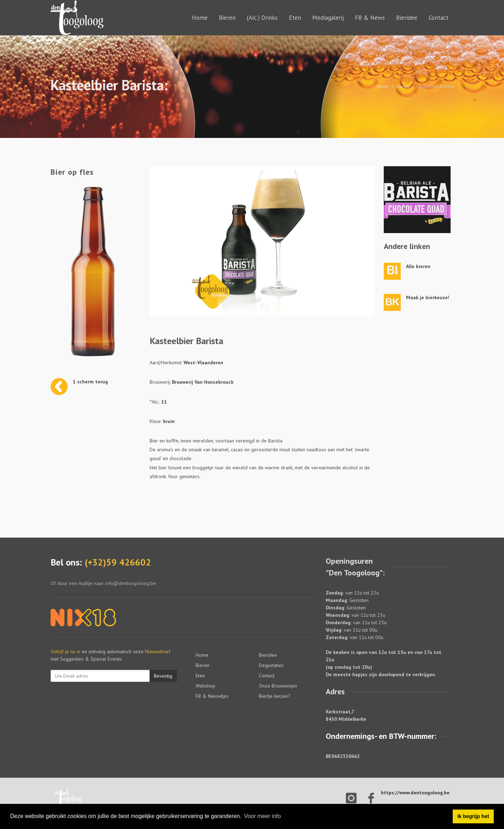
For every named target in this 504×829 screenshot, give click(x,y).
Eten (295, 18)
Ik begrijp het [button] (473, 816)
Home (200, 18)
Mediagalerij (328, 18)
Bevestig (163, 676)
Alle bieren (418, 266)
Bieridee (407, 18)
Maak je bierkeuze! (428, 297)
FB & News (370, 18)
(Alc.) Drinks (262, 18)
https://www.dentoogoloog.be (415, 793)
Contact (439, 18)
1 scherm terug (90, 382)
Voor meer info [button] (262, 816)
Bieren (227, 18)
